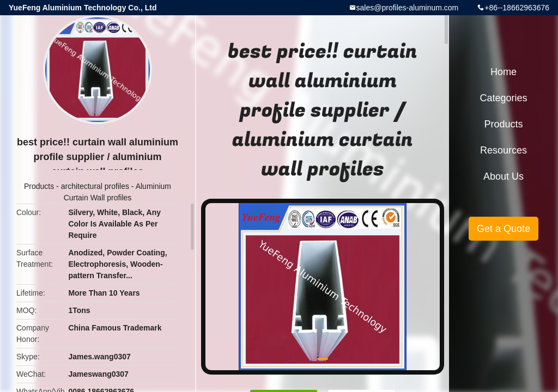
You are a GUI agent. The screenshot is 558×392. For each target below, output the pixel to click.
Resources (504, 150)
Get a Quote (504, 229)
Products (39, 186)
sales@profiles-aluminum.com (408, 8)
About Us (504, 176)
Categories (503, 98)
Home (504, 72)
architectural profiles (95, 186)
